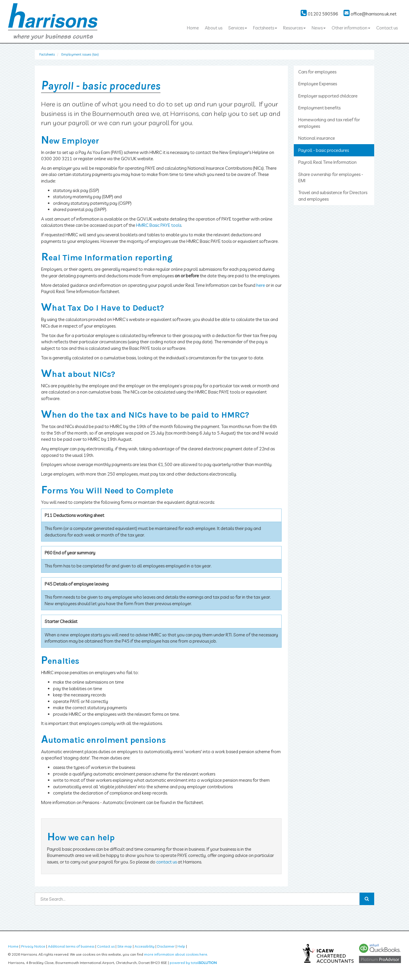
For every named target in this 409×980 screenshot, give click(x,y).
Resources (294, 28)
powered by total (193, 963)
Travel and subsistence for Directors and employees (333, 196)
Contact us (387, 28)
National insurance (317, 138)
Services (238, 28)
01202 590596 (319, 14)
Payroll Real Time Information (327, 162)
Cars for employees (317, 72)
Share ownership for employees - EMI (331, 177)
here (261, 285)
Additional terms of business (71, 946)
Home (193, 28)
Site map (125, 946)
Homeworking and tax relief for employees (329, 123)
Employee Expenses (318, 84)
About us (214, 28)
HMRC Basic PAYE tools (159, 225)
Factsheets (265, 28)
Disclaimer (166, 946)
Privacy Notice (33, 946)
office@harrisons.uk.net (370, 14)
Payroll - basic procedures (324, 150)
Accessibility (145, 946)
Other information (351, 28)
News (319, 28)
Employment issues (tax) (80, 54)
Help (181, 946)
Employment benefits (319, 108)
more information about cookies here (176, 954)
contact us (167, 862)
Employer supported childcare (328, 96)
